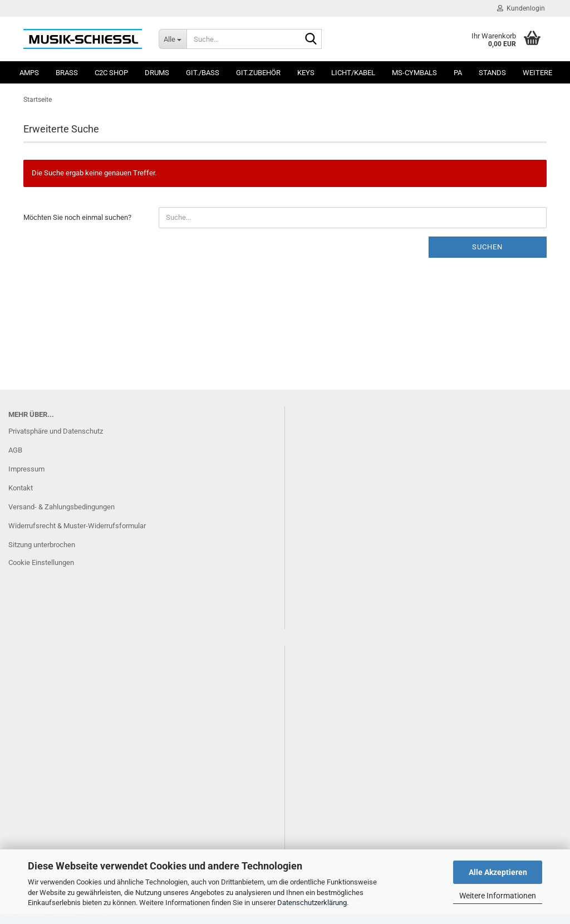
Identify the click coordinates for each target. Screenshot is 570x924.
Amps (29, 73)
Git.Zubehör (258, 73)
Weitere (537, 73)
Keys (306, 73)
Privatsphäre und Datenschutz (56, 431)
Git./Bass (203, 73)
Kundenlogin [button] (521, 8)
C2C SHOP (111, 73)
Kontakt (21, 488)
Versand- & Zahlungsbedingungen (62, 507)
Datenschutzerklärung (312, 903)
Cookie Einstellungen (41, 562)
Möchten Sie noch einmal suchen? (77, 217)
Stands (492, 73)
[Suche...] (173, 39)
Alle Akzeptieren (498, 872)
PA (458, 73)
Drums (157, 73)
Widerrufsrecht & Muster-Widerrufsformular (77, 526)
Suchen (487, 247)
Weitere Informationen (498, 896)
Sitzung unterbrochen (42, 545)
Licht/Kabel (353, 73)
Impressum (26, 469)
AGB (15, 450)
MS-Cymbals (414, 73)
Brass (67, 73)
